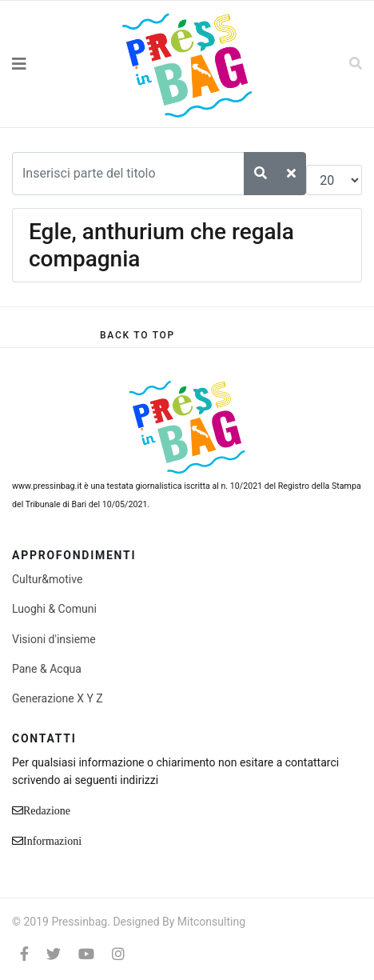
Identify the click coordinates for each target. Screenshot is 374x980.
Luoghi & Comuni (54, 609)
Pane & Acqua (47, 669)
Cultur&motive (47, 579)
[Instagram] (118, 954)
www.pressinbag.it (47, 486)
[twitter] (54, 954)
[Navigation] (47, 64)
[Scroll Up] (137, 335)
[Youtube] (86, 954)
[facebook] (24, 954)
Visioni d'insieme (54, 639)
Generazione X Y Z (58, 698)
